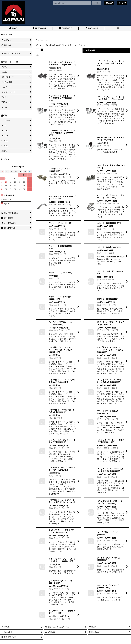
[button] (118, 28)
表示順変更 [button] (89, 50)
